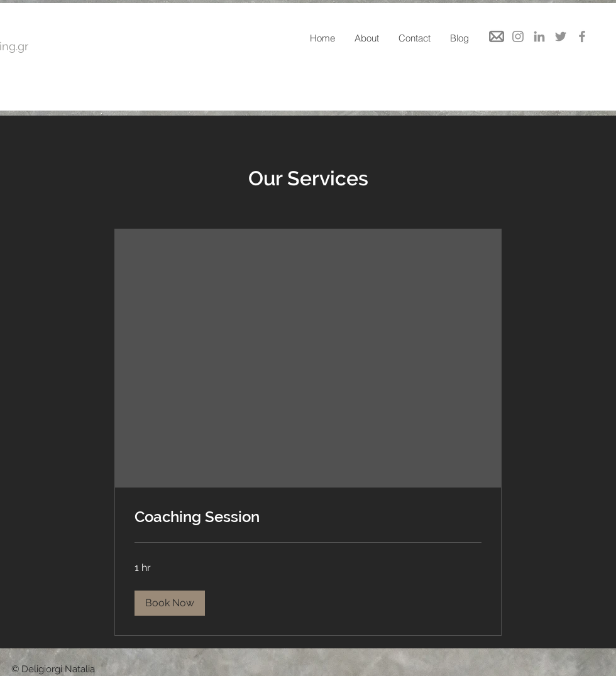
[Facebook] (582, 36)
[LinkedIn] (539, 36)
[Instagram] (518, 36)
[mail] (497, 36)
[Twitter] (561, 36)
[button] (170, 603)
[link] (308, 517)
